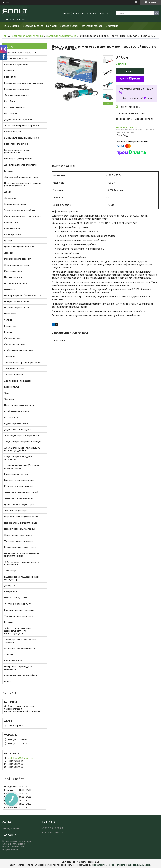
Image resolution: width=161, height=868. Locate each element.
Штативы (9, 622)
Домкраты (10, 585)
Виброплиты (11, 77)
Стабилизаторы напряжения (19, 350)
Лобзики (9, 253)
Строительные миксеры (17, 265)
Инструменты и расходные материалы (18, 668)
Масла (7, 681)
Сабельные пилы (13, 338)
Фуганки (8, 320)
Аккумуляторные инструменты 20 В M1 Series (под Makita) (22, 449)
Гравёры (9, 171)
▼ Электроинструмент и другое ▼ (22, 126)
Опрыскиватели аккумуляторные (21, 517)
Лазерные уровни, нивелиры (19, 498)
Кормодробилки (13, 234)
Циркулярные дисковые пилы (19, 405)
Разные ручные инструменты (19, 610)
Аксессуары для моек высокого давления (20, 641)
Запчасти (9, 654)
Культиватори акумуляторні (18, 486)
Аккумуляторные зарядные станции (23, 442)
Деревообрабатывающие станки (21, 177)
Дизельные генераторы (16, 95)
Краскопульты (11, 387)
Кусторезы (10, 241)
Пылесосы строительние (17, 308)
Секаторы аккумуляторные (18, 535)
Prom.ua (95, 862)
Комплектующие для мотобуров (21, 675)
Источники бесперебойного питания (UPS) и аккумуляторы (23, 184)
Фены (7, 393)
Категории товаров (92, 26)
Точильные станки (14, 375)
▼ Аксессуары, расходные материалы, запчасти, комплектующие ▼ (18, 631)
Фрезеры (9, 399)
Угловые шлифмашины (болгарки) (22, 138)
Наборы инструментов (16, 598)
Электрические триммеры (18, 381)
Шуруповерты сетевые (16, 423)
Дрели (8, 192)
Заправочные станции (15, 204)
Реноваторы (11, 326)
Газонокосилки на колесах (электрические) (17, 151)
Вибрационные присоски (17, 474)
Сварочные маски (13, 660)
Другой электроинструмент (61, 36)
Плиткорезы (11, 314)
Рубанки (8, 332)
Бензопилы (10, 71)
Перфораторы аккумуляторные (21, 523)
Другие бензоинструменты (18, 119)
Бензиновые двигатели (16, 58)
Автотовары (11, 571)
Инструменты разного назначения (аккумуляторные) (22, 555)
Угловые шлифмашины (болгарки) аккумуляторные (22, 467)
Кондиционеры (12, 228)
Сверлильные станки (15, 344)
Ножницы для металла (16, 283)
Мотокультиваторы (14, 107)
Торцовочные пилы (14, 369)
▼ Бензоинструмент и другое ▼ (21, 52)
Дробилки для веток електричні (21, 165)
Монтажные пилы (13, 271)
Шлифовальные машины (17, 411)
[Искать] (156, 13)
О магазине (112, 26)
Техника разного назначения (19, 616)
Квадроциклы (11, 592)
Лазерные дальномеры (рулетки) (21, 492)
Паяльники (10, 289)
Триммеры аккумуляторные (18, 541)
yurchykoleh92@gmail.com (20, 758)
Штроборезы (11, 417)
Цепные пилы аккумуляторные (20, 504)
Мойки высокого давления (18, 259)
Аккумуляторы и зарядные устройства (18, 458)
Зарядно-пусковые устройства (20, 210)
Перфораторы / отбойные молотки (23, 295)
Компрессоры (11, 222)
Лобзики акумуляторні (16, 511)
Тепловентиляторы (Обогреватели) (22, 362)
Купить (130, 71)
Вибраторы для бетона (16, 144)
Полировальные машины (17, 301)
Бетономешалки (13, 132)
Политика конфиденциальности (136, 865)
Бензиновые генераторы (17, 89)
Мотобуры (10, 101)
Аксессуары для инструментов (20, 648)
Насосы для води (13, 277)
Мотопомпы (11, 113)
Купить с (130, 79)
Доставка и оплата (33, 26)
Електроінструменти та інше (28, 36)
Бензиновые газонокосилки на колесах (24, 83)
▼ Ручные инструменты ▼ (18, 604)
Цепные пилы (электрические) (19, 247)
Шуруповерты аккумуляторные (20, 547)
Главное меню (12, 26)
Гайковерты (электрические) (19, 159)
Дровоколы (10, 198)
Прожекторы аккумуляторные (20, 529)
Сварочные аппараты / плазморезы (22, 216)
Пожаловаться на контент (106, 865)
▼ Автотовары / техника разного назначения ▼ (22, 563)
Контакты (52, 26)
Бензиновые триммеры (16, 65)
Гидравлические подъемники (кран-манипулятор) (22, 578)
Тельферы (10, 356)
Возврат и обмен (69, 26)
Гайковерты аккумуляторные (19, 480)
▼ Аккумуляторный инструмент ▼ (22, 436)
